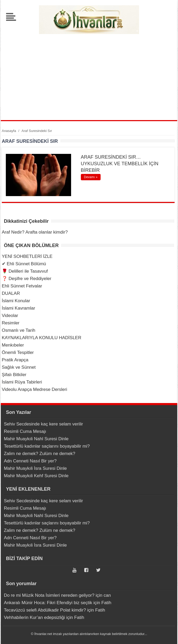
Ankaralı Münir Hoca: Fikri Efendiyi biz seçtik (48, 603)
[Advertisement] (89, 75)
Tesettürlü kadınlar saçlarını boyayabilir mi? (47, 446)
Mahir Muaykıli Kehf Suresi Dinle (36, 476)
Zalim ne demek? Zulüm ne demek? (40, 454)
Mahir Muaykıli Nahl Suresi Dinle (36, 439)
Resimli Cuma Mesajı (25, 431)
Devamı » (91, 177)
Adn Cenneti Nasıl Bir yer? (30, 461)
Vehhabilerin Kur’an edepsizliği (34, 617)
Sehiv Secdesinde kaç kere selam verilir (43, 424)
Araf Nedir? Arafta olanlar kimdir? (35, 232)
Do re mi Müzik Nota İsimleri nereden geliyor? (49, 595)
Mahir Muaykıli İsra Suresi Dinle (35, 468)
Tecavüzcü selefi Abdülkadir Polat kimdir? (45, 610)
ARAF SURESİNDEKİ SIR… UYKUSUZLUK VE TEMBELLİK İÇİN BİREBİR (120, 164)
